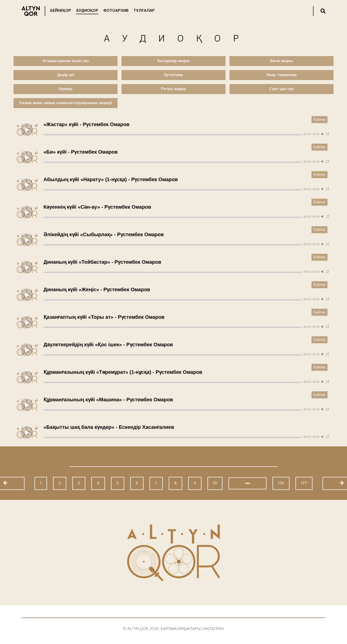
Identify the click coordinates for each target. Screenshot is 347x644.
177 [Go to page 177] (304, 483)
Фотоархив (116, 11)
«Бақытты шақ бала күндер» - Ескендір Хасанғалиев (109, 427)
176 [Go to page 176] (281, 483)
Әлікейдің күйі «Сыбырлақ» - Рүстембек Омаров (104, 234)
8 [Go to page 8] (175, 483)
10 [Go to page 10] (215, 483)
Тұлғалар (144, 11)
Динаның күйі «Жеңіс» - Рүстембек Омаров (97, 289)
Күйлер (319, 120)
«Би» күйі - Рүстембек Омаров (81, 152)
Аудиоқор (87, 11)
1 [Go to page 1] (41, 483)
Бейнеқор (61, 11)
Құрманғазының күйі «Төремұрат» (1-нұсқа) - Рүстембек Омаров (123, 372)
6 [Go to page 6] (137, 483)
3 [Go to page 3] (79, 483)
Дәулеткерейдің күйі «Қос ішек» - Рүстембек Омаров (108, 345)
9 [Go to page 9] (195, 483)
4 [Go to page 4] (98, 483)
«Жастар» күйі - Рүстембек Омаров (86, 124)
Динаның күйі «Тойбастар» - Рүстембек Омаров (102, 262)
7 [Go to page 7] (156, 483)
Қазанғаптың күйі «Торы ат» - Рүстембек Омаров (104, 317)
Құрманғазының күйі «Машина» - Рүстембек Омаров (108, 400)
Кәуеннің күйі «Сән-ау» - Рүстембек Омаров (97, 207)
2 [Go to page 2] (60, 483)
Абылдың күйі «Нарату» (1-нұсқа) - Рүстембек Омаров (111, 179)
